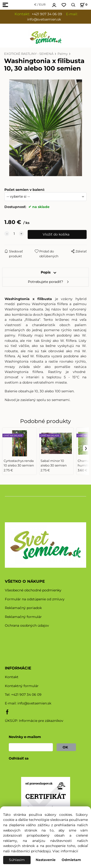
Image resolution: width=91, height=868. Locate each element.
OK (66, 747)
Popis (46, 272)
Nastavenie (46, 860)
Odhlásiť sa (19, 758)
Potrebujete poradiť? (45, 282)
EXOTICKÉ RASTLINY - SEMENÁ (29, 54)
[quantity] (14, 234)
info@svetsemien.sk (34, 703)
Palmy (63, 54)
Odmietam (71, 860)
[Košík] (83, 5)
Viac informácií (65, 851)
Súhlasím (17, 860)
